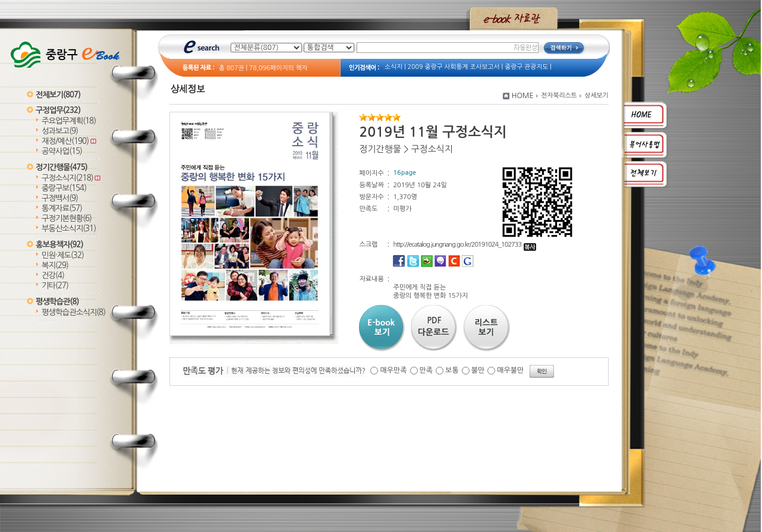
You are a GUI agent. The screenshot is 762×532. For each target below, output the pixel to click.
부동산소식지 (69, 229)
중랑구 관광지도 (526, 67)
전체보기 (58, 95)
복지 (55, 265)
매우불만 (510, 370)
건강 (53, 276)
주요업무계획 (69, 121)
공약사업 (62, 151)
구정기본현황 (67, 218)
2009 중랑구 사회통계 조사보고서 (454, 67)
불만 (478, 370)
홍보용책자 (59, 245)
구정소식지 (71, 178)
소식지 (393, 67)
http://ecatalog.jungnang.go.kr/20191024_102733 (465, 245)
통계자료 (62, 208)
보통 (452, 370)
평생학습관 (57, 302)
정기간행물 (62, 167)
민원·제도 (63, 255)
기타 (55, 286)
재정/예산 (69, 141)
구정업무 (58, 110)
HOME (523, 96)
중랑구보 (64, 188)
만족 (426, 370)
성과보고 (60, 131)
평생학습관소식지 (73, 312)
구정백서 (60, 198)
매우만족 (393, 370)
